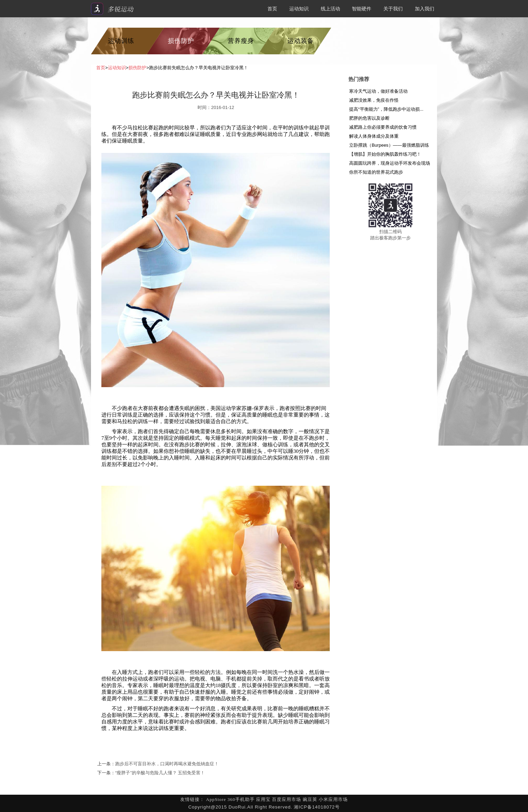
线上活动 (330, 9)
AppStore (216, 799)
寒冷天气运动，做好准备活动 (378, 91)
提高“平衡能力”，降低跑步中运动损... (386, 109)
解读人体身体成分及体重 (374, 136)
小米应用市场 (333, 799)
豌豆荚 (310, 799)
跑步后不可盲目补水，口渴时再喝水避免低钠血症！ (167, 764)
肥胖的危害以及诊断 (369, 118)
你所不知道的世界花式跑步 (376, 172)
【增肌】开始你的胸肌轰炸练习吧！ (385, 154)
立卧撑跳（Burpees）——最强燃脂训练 (389, 145)
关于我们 (393, 9)
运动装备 (301, 41)
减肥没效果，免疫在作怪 (374, 100)
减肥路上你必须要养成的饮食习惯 (383, 127)
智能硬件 (362, 9)
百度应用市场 (286, 799)
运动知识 (299, 9)
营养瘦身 (241, 41)
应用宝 (263, 799)
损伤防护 (181, 41)
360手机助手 (241, 799)
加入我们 (425, 9)
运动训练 (121, 41)
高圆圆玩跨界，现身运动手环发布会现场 (390, 163)
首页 (272, 9)
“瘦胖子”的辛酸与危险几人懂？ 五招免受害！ (160, 773)
